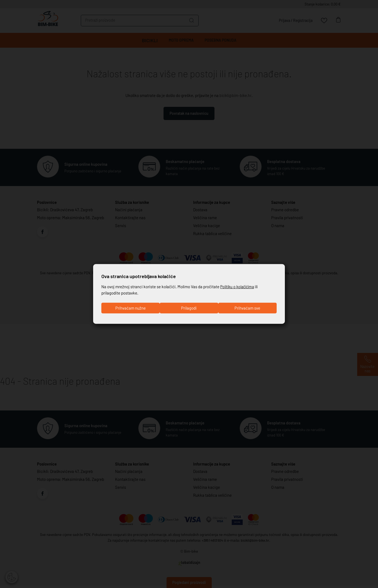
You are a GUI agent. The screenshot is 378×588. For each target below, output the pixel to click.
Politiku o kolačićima (239, 286)
